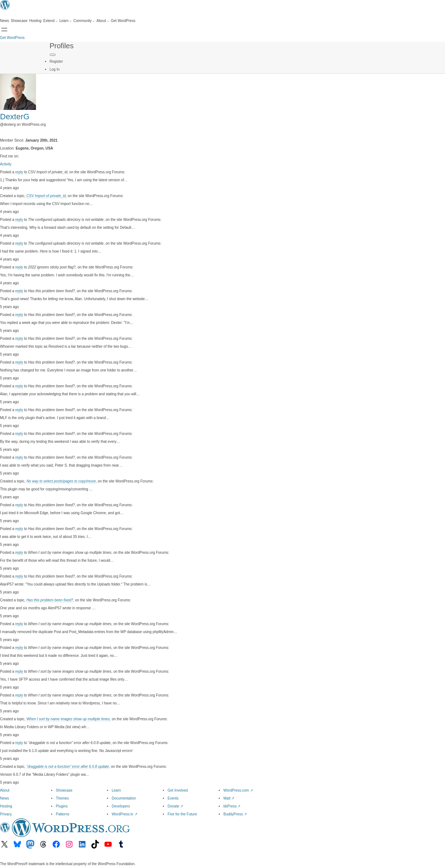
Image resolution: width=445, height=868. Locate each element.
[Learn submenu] (66, 21)
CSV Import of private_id (46, 196)
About (5, 790)
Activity (6, 164)
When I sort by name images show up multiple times (68, 719)
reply (19, 172)
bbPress (232, 806)
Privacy (6, 814)
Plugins (62, 806)
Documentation (124, 798)
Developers (121, 806)
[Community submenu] (84, 21)
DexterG (15, 117)
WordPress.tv (124, 814)
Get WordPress (12, 38)
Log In (55, 69)
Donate (175, 806)
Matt (229, 798)
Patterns (63, 814)
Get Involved (178, 790)
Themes (62, 798)
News (5, 798)
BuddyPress (235, 814)
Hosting (6, 806)
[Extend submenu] (50, 21)
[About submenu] (103, 21)
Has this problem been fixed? (50, 600)
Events (173, 798)
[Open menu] (4, 30)
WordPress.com (238, 790)
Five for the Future (182, 814)
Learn (116, 790)
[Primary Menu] (53, 55)
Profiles (62, 46)
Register (56, 61)
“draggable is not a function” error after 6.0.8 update (68, 767)
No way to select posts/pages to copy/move (61, 481)
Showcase (64, 790)
